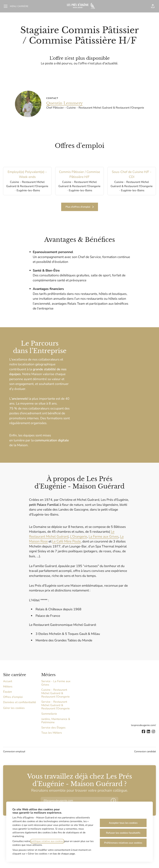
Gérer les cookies (14, 708)
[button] (153, 6)
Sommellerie (49, 714)
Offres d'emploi (13, 697)
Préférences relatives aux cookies (123, 843)
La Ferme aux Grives (104, 537)
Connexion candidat (145, 752)
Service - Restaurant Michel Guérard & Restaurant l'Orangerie (56, 705)
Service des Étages (53, 728)
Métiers (8, 686)
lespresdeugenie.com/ (143, 725)
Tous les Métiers (52, 733)
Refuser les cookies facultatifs (123, 833)
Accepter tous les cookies (123, 823)
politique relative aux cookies (47, 841)
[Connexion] (113, 801)
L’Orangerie (78, 537)
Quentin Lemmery (64, 103)
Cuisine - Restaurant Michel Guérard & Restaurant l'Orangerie (56, 693)
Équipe (8, 692)
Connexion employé (14, 752)
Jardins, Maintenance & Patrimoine (56, 721)
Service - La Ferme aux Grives (56, 683)
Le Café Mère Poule (66, 541)
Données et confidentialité (20, 702)
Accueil (8, 681)
